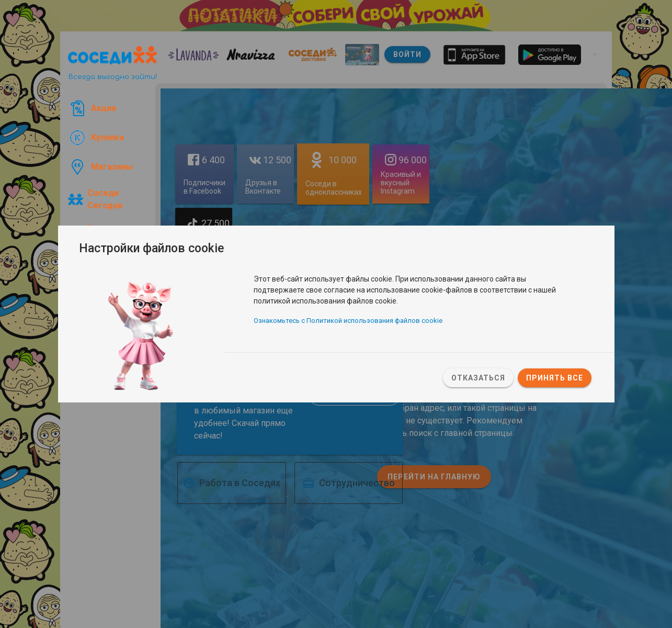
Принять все (555, 378)
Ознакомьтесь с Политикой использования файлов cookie (348, 321)
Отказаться (478, 378)
